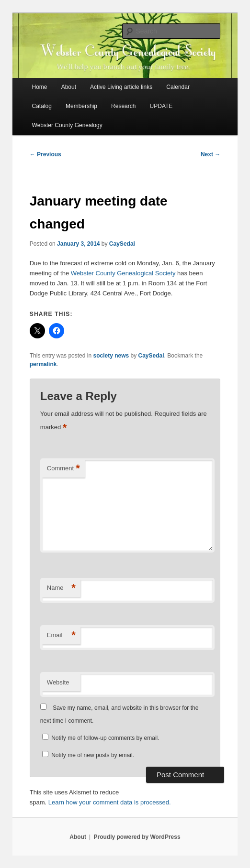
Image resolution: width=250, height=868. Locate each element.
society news (111, 356)
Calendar (178, 87)
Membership (81, 106)
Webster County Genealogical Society (123, 273)
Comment (63, 469)
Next (210, 154)
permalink (43, 364)
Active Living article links (121, 87)
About (69, 87)
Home (40, 87)
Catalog (42, 106)
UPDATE (161, 106)
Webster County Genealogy (67, 125)
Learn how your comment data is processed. (110, 802)
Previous (45, 154)
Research (123, 106)
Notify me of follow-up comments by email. (105, 738)
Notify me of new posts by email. (93, 755)
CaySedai (122, 244)
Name (61, 588)
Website (58, 682)
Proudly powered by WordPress (137, 837)
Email (61, 635)
